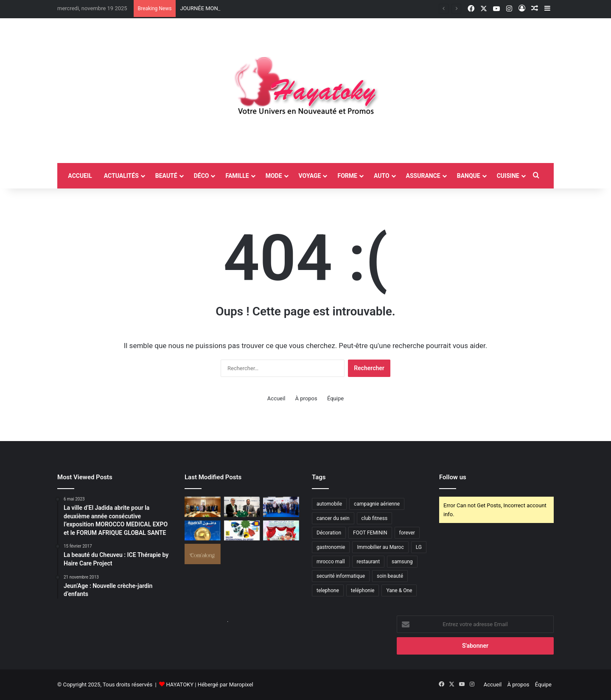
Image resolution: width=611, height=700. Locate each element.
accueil (80, 176)
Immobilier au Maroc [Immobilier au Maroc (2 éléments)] (380, 547)
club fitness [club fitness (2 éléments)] (374, 518)
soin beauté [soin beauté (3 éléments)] (390, 576)
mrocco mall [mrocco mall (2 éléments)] (331, 562)
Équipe (335, 398)
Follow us (453, 477)
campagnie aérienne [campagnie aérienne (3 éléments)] (377, 504)
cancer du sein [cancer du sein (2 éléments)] (333, 518)
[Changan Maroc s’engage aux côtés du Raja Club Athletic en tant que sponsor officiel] (242, 507)
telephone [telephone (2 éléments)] (328, 590)
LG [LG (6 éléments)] (419, 547)
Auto (382, 176)
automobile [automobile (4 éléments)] (329, 504)
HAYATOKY (180, 685)
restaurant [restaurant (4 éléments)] (369, 562)
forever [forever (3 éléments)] (407, 533)
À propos (306, 398)
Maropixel (241, 685)
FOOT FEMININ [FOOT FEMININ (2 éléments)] (370, 533)
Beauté (166, 176)
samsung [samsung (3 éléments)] (402, 562)
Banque (469, 176)
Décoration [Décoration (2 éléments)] (329, 533)
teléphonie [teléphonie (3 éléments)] (363, 590)
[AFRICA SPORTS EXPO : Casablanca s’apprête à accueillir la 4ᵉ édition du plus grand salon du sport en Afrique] (242, 531)
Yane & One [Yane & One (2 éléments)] (399, 590)
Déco (202, 176)
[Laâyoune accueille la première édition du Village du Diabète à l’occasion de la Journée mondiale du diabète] (281, 507)
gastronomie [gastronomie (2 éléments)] (331, 547)
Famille (237, 176)
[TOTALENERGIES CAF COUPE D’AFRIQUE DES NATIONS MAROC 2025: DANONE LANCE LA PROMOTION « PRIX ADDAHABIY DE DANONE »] (203, 531)
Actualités (121, 176)
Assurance (423, 176)
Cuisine (508, 176)
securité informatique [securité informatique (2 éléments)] (341, 576)
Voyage (310, 176)
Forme (347, 176)
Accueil (276, 398)
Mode (274, 176)
